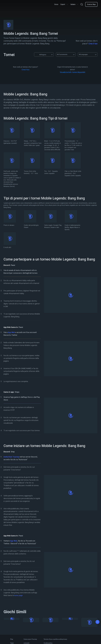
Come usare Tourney (30, 639)
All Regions (41, 54)
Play (12, 639)
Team (12, 643)
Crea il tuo (93, 44)
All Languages (83, 54)
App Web (11, 332)
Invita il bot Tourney (11, 457)
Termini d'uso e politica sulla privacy (55, 639)
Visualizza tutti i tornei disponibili (72, 72)
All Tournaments (62, 54)
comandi (26, 643)
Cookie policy (48, 643)
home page (18, 595)
